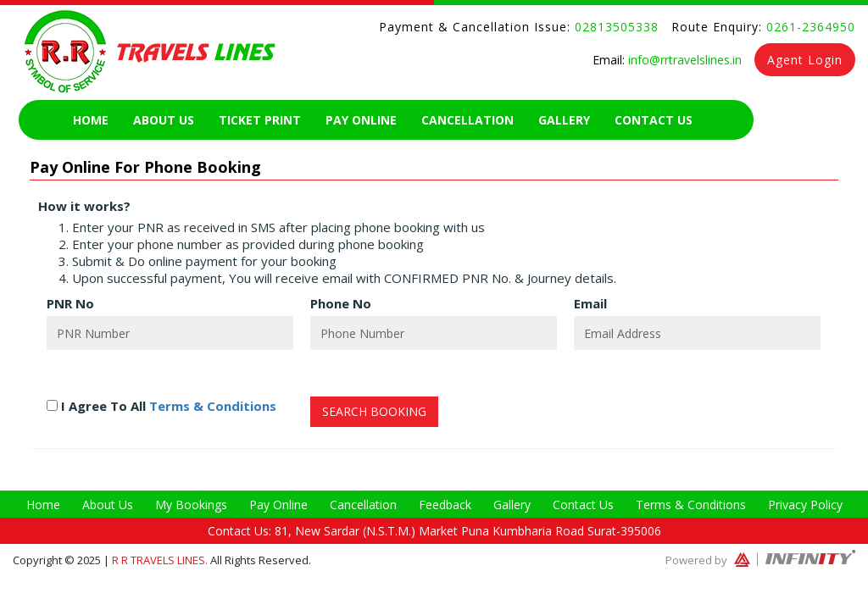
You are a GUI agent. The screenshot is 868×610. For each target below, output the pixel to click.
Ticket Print (260, 120)
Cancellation (467, 120)
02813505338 (615, 27)
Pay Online (361, 120)
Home (91, 120)
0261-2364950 (809, 27)
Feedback (445, 505)
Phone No (341, 303)
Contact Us (654, 120)
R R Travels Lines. (161, 560)
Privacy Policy (805, 505)
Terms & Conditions (213, 406)
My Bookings (191, 505)
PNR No (70, 303)
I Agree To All (161, 406)
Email (590, 303)
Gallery (564, 120)
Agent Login (805, 60)
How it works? (84, 206)
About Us (164, 120)
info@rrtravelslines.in (683, 60)
